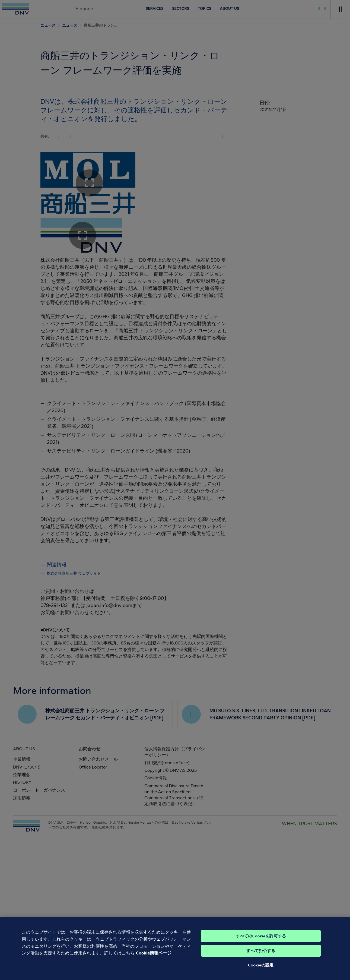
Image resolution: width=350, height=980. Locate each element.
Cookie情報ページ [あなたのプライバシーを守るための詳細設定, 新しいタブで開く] (154, 959)
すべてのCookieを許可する (261, 942)
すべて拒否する (261, 956)
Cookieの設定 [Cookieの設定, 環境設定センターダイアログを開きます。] (261, 971)
